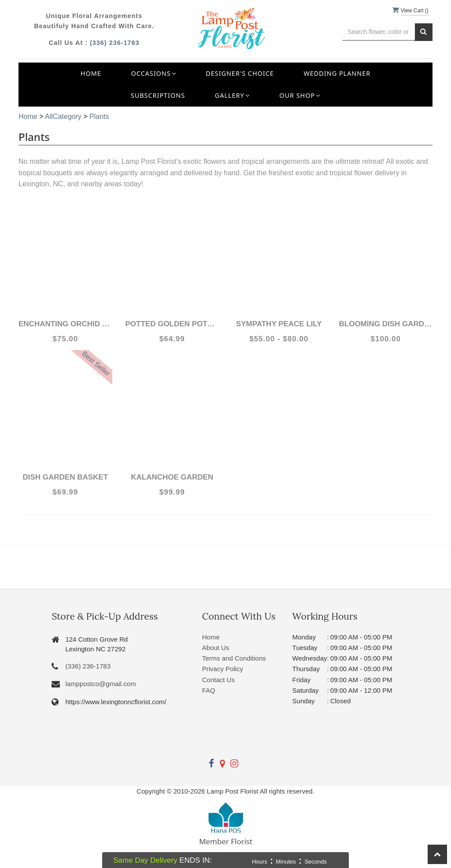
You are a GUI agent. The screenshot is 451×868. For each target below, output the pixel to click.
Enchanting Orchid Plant (65, 324)
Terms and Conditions (234, 658)
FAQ (209, 690)
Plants (99, 116)
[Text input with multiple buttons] (379, 32)
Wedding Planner (337, 73)
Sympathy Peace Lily (279, 324)
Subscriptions (158, 95)
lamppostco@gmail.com (100, 684)
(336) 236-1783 (115, 43)
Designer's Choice (240, 73)
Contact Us (218, 680)
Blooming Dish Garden (386, 324)
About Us (216, 648)
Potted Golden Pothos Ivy (172, 324)
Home (91, 73)
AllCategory (63, 116)
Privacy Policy (223, 669)
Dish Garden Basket (65, 477)
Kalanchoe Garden (172, 477)
